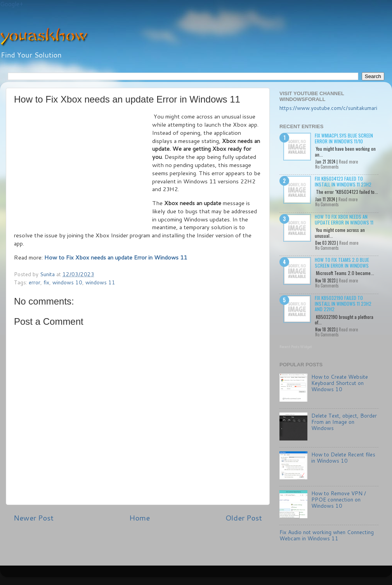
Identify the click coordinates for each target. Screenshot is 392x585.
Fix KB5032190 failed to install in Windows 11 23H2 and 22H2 (343, 303)
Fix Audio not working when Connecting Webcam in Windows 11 (327, 535)
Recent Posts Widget (296, 347)
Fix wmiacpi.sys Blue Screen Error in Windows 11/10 (344, 138)
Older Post (244, 518)
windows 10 (67, 282)
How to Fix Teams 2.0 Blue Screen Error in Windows (342, 262)
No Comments (327, 167)
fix (46, 282)
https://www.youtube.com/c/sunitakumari (328, 108)
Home (140, 518)
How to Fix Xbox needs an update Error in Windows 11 (344, 219)
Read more (348, 162)
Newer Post (34, 518)
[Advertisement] (83, 171)
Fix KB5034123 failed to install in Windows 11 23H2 (343, 181)
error (35, 282)
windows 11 (100, 282)
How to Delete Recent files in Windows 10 (343, 457)
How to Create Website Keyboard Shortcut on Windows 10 (340, 383)
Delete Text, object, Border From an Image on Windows (344, 422)
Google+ (12, 4)
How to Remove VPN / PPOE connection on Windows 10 (339, 499)
